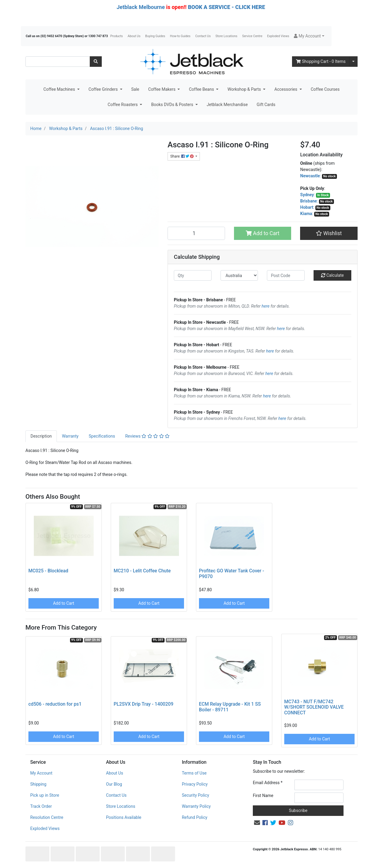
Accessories (286, 89)
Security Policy (196, 795)
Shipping (38, 784)
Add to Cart (263, 233)
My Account (41, 773)
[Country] (239, 275)
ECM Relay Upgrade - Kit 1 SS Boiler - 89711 (230, 707)
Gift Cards (266, 105)
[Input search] (58, 62)
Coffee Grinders (104, 89)
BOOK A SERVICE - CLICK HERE (227, 7)
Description (41, 436)
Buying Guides (155, 36)
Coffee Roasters (123, 105)
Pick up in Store (45, 795)
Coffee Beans (202, 89)
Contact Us (203, 36)
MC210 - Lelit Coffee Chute (142, 571)
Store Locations (226, 36)
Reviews (147, 436)
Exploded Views (278, 36)
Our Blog (114, 784)
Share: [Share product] (182, 156)
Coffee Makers (162, 89)
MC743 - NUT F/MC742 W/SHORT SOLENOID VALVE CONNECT (314, 707)
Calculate (332, 275)
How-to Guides (180, 36)
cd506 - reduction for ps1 (55, 704)
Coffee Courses (325, 89)
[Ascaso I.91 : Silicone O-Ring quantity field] (196, 233)
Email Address (268, 783)
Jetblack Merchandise (227, 105)
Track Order (41, 806)
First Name (263, 796)
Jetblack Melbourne (141, 7)
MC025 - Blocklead (48, 571)
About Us (134, 36)
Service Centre (252, 36)
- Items (321, 61)
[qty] (193, 275)
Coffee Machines (60, 89)
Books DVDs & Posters (173, 105)
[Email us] (257, 823)
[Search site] (96, 62)
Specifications (102, 436)
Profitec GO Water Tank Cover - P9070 (232, 574)
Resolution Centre (47, 817)
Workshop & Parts (245, 89)
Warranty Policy (196, 806)
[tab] (41, 436)
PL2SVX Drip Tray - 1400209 (144, 704)
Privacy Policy (195, 784)
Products (116, 36)
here (265, 306)
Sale (135, 89)
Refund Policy (195, 817)
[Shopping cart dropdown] (353, 62)
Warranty (70, 436)
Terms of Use (194, 773)
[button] (309, 36)
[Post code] (286, 275)
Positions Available (124, 817)
